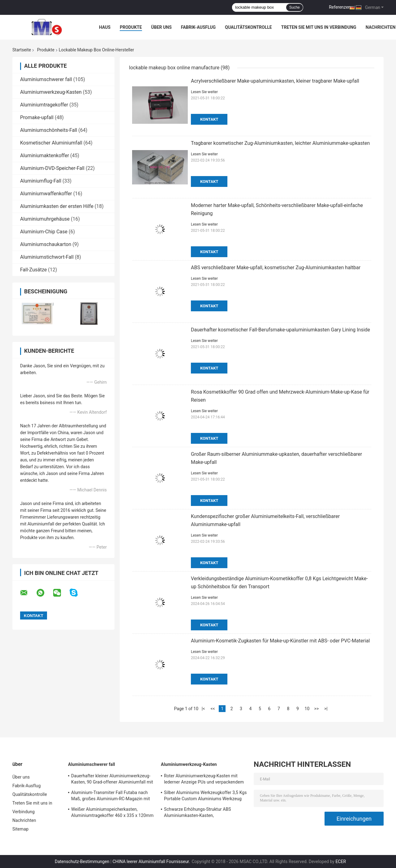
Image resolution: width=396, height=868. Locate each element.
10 (307, 709)
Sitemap (20, 829)
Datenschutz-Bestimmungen (82, 862)
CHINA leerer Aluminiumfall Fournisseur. (152, 862)
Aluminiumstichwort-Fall (47, 257)
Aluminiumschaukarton (46, 244)
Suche (295, 7)
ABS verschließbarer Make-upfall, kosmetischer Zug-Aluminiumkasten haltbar (276, 268)
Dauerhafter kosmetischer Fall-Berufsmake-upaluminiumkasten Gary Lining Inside (280, 330)
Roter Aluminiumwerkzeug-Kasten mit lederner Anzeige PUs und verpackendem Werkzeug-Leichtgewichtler (204, 780)
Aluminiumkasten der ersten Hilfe (57, 206)
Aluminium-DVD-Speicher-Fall (52, 168)
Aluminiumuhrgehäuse (45, 219)
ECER (341, 862)
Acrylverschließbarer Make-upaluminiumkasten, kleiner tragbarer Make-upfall (275, 81)
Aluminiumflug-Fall (41, 181)
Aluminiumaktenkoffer (45, 155)
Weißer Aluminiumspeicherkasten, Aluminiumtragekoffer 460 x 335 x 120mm (112, 812)
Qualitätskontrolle (248, 27)
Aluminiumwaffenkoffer (46, 194)
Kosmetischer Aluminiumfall (51, 143)
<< (213, 709)
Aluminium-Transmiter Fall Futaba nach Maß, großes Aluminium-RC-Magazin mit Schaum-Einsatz (111, 797)
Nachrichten (381, 27)
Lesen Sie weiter (204, 92)
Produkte (131, 27)
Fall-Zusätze (33, 270)
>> (317, 709)
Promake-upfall (37, 117)
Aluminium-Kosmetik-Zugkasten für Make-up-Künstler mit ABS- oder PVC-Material (280, 641)
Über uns (161, 27)
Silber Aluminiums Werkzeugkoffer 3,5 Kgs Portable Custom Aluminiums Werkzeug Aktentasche (205, 797)
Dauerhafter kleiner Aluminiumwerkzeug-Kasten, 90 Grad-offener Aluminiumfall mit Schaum (112, 780)
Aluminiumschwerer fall (46, 79)
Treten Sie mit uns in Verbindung (319, 27)
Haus (105, 27)
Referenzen (340, 7)
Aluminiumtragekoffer (44, 105)
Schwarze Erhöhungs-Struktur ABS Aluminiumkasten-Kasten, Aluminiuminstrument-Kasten (198, 813)
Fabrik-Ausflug (198, 27)
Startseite (22, 50)
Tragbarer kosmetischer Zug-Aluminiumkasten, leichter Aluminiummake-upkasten (280, 143)
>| (326, 709)
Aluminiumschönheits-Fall (49, 130)
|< (203, 709)
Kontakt (209, 119)
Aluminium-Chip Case (44, 232)
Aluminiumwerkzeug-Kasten (51, 92)
